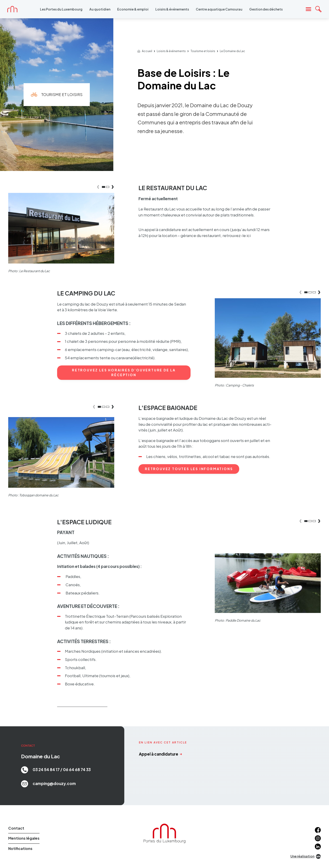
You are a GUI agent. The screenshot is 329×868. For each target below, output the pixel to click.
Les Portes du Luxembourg (61, 9)
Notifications (20, 848)
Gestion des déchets (266, 9)
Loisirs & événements (172, 9)
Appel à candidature (160, 754)
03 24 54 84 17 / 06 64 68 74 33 (56, 770)
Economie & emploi (133, 9)
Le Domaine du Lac (232, 51)
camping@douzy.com (48, 784)
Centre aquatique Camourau (219, 9)
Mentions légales (24, 838)
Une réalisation (306, 856)
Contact (16, 828)
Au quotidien (100, 9)
